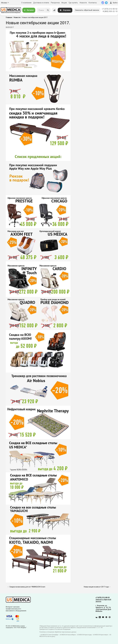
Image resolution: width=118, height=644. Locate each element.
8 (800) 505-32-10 (110, 11)
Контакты (93, 3)
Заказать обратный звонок (87, 10)
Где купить (73, 3)
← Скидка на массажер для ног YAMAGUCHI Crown (26, 587)
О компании (26, 3)
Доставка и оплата (41, 3)
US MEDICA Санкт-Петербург (49, 635)
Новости (83, 3)
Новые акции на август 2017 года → (97, 587)
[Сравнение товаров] (54, 10)
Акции (64, 3)
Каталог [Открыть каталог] (29, 10)
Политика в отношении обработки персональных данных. (58, 632)
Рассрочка (55, 3)
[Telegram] (106, 3)
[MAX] (103, 3)
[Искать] (48, 10)
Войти (113, 3)
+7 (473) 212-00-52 (110, 9)
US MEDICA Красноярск (100, 635)
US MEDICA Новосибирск (68, 635)
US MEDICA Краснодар (84, 635)
